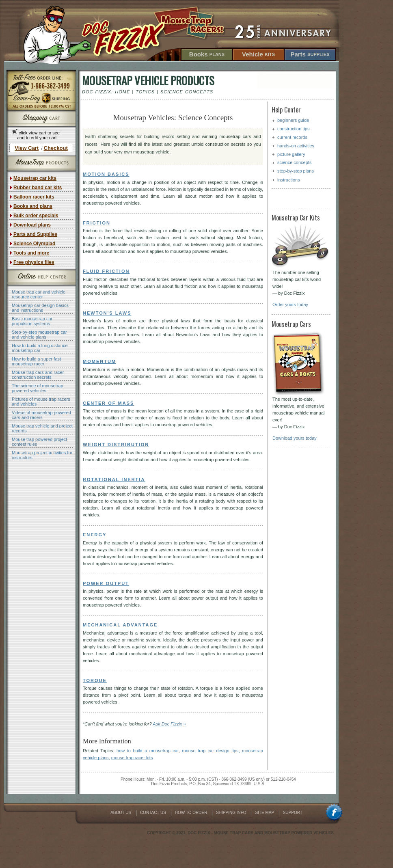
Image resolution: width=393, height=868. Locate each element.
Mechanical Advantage (120, 625)
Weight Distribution (116, 445)
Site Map (265, 813)
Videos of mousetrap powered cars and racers (41, 415)
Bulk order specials (36, 216)
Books (207, 54)
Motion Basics (106, 174)
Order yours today (290, 304)
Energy (95, 535)
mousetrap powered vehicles (299, 833)
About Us (121, 813)
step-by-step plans (296, 171)
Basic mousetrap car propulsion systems (32, 321)
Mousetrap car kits (35, 178)
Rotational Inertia (114, 479)
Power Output (106, 583)
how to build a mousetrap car (148, 751)
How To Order (192, 813)
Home (122, 92)
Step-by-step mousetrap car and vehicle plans (39, 335)
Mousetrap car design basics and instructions (40, 308)
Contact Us (154, 813)
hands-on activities (296, 146)
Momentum (99, 361)
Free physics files (34, 262)
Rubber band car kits (38, 188)
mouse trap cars (234, 833)
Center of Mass (108, 403)
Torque (95, 680)
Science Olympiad (34, 244)
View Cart (27, 148)
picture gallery (291, 154)
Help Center (286, 110)
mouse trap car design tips (211, 751)
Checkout (56, 148)
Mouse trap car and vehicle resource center (39, 294)
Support (293, 813)
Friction (97, 223)
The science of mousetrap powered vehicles (38, 388)
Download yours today (295, 438)
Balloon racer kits (34, 197)
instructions (289, 180)
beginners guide (293, 120)
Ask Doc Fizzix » (169, 724)
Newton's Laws (107, 313)
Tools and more (31, 253)
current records (292, 137)
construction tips (293, 129)
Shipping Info (232, 813)
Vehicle (258, 54)
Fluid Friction (106, 271)
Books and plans (33, 206)
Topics (145, 92)
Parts (310, 54)
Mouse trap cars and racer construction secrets (38, 375)
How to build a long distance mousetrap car (40, 348)
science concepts (294, 162)
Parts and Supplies (35, 234)
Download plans (32, 225)
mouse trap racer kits (132, 758)
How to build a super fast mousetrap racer (36, 361)
